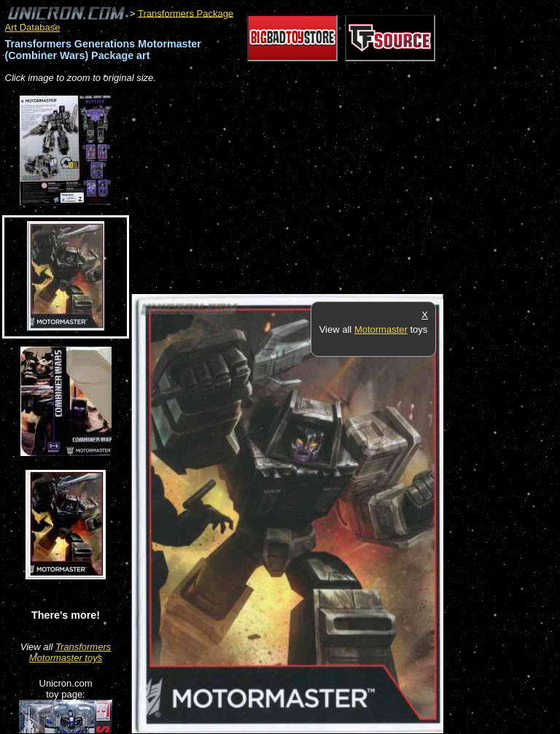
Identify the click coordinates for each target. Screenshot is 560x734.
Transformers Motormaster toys (70, 652)
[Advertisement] (302, 190)
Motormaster (381, 329)
